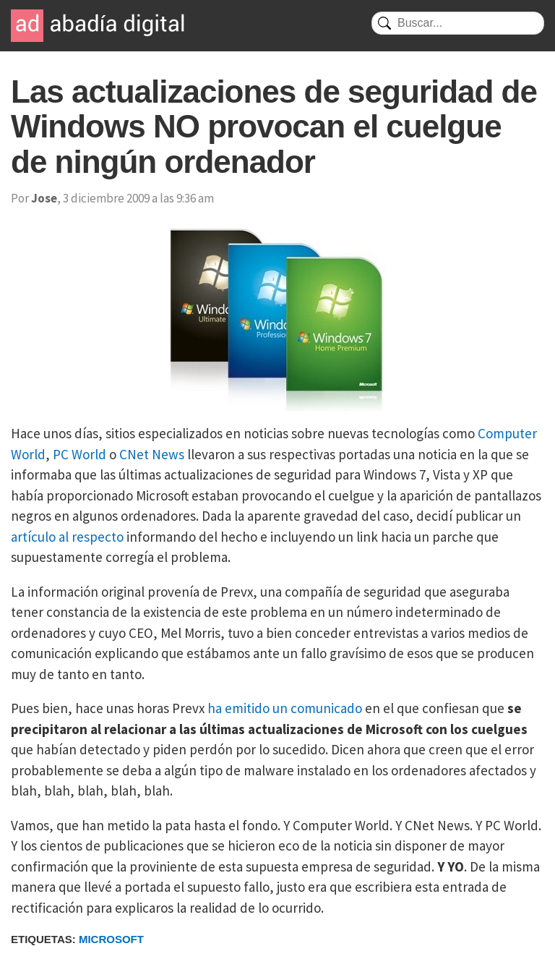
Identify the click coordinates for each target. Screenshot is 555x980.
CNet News (152, 454)
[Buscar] (458, 23)
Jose (44, 198)
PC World (79, 454)
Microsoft (111, 939)
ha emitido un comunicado (285, 708)
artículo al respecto (67, 537)
